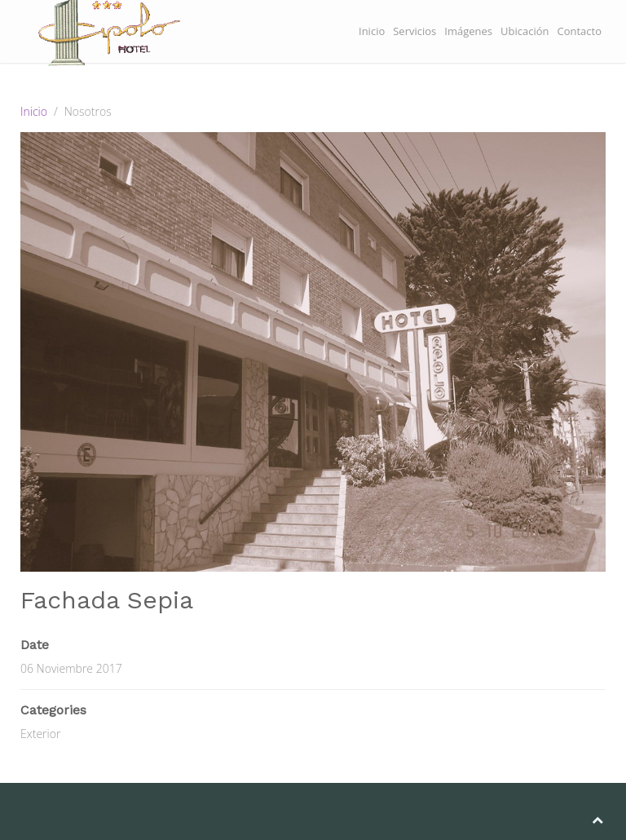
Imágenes (468, 31)
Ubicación (525, 31)
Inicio (372, 31)
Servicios (414, 31)
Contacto (579, 31)
